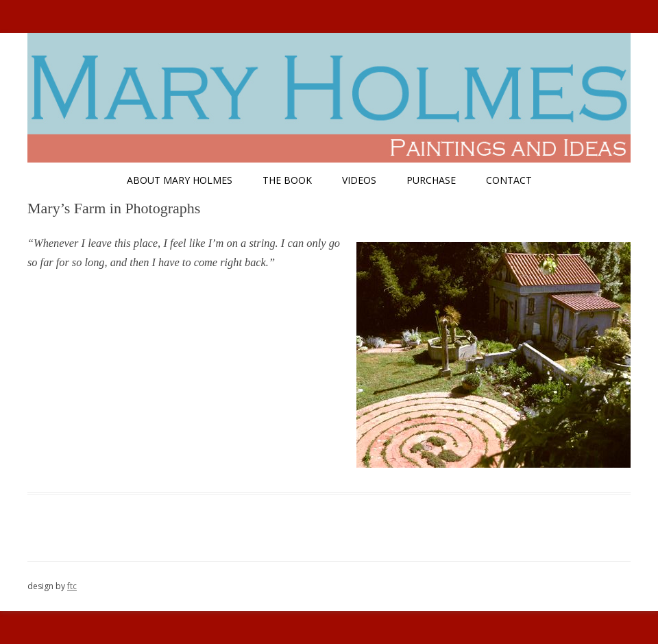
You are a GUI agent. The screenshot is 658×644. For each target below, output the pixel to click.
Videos (359, 180)
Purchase (431, 180)
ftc (72, 586)
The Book (287, 180)
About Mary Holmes (180, 180)
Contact (509, 180)
